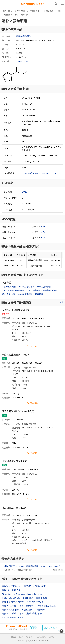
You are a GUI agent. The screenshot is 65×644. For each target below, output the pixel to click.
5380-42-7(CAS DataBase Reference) (39, 173)
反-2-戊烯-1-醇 (9, 294)
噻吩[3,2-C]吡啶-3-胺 (11, 586)
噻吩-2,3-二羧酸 (9, 614)
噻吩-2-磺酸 (42, 598)
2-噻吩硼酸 (40, 610)
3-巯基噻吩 (27, 610)
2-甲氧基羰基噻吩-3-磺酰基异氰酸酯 (35, 287)
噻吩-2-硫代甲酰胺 (10, 610)
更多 (62, 302)
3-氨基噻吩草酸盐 (35, 602)
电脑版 (31, 641)
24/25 (24, 192)
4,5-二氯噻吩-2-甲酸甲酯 (13, 290)
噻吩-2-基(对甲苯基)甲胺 (31, 614)
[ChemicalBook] (33, 4)
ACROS (44, 227)
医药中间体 (35, 11)
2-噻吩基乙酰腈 (9, 287)
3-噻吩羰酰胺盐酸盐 (47, 606)
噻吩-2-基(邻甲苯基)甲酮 (13, 602)
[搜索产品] (56, 4)
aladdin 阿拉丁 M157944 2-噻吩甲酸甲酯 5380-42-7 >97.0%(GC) (31, 566)
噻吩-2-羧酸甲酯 (21, 15)
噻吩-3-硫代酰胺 (27, 606)
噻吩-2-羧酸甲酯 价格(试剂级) (20, 246)
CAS (21, 637)
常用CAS (29, 637)
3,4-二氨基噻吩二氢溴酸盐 (14, 617)
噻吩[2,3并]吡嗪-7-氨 (11, 590)
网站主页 (6, 11)
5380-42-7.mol (23, 61)
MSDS (14, 637)
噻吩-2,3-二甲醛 (9, 606)
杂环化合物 (49, 11)
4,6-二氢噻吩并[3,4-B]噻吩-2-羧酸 (42, 290)
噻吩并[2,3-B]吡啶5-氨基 (35, 586)
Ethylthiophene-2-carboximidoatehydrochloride (23, 594)
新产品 (51, 637)
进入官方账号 (51, 628)
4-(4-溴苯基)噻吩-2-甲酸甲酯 (31, 294)
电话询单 (34, 346)
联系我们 (22, 641)
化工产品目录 (20, 11)
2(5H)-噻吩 (28, 598)
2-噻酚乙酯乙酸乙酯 (11, 598)
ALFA (43, 232)
